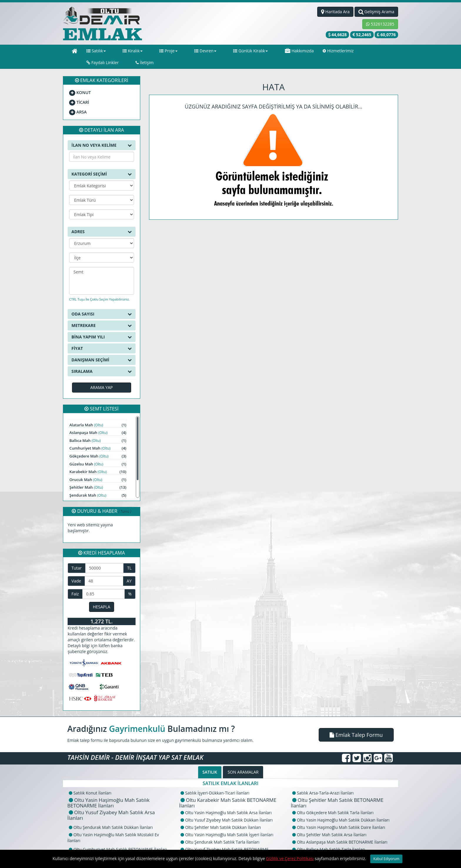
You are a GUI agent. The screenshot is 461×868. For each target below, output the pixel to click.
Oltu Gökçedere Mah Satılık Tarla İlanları (333, 802)
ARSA (78, 101)
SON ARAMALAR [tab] (243, 761)
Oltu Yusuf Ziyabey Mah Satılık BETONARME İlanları (224, 841)
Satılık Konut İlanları (90, 782)
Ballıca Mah (98, 430)
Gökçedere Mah (98, 445)
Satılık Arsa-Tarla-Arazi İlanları (323, 782)
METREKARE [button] (102, 315)
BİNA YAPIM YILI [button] (102, 326)
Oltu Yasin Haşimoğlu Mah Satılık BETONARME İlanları (108, 792)
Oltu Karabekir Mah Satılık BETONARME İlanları (228, 792)
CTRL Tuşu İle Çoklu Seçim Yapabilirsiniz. (99, 288)
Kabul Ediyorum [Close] (386, 859)
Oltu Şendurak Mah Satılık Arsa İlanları (331, 846)
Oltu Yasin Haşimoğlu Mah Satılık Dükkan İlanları (341, 809)
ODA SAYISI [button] (102, 303)
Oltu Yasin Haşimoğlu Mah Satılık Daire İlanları (339, 816)
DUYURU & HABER (101, 500)
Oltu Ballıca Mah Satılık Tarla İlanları (329, 838)
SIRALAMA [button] (102, 360)
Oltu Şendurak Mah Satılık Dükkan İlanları (111, 816)
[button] (356, 724)
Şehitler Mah (98, 476)
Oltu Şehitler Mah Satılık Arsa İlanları (329, 824)
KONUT (80, 82)
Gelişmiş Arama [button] (376, 12)
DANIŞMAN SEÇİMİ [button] (102, 349)
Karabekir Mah (98, 461)
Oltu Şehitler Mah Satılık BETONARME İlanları (337, 792)
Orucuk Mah (98, 469)
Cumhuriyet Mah (98, 437)
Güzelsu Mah (98, 453)
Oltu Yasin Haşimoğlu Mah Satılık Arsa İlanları (226, 802)
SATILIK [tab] (210, 761)
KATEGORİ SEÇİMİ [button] (102, 163)
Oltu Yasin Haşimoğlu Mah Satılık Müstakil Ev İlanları (113, 827)
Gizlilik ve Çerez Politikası (290, 858)
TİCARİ (79, 91)
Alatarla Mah (98, 414)
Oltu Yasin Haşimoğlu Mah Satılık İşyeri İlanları (227, 824)
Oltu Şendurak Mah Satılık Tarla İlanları (220, 831)
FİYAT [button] (102, 338)
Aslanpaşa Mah (98, 422)
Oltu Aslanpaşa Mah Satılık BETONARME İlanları (340, 831)
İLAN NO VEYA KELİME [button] (102, 134)
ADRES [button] (102, 221)
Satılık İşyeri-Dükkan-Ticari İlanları (215, 782)
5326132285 (380, 24)
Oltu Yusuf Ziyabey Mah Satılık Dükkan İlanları (227, 809)
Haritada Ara (335, 12)
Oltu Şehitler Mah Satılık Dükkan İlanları (221, 816)
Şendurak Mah (98, 484)
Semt (102, 261)
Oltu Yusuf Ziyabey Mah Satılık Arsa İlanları (111, 804)
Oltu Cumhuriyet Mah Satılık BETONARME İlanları (118, 838)
